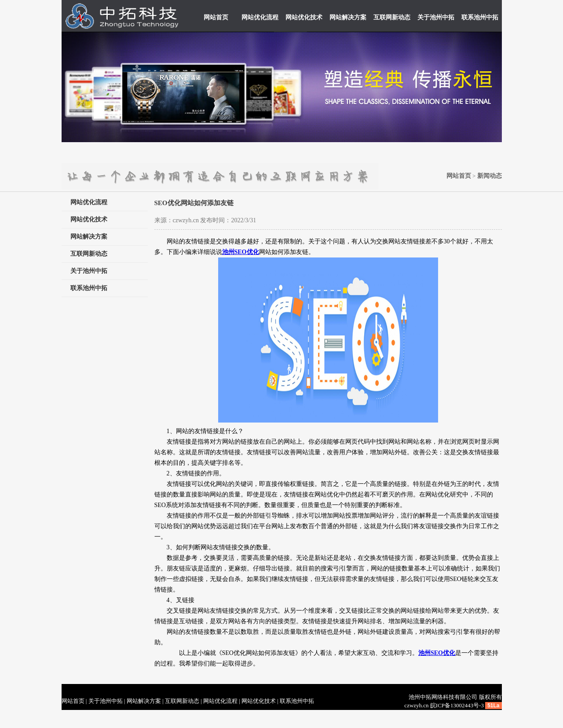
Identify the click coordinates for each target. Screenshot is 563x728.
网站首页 (216, 17)
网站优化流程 (260, 17)
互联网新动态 (392, 17)
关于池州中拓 (436, 17)
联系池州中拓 (480, 17)
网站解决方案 (348, 17)
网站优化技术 (304, 17)
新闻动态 (490, 176)
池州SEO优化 (437, 653)
